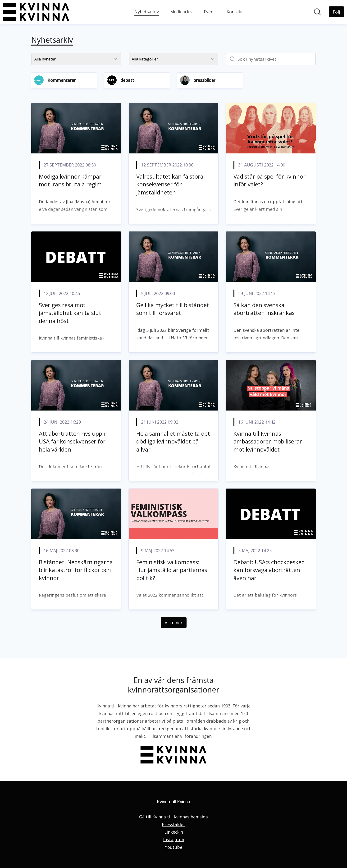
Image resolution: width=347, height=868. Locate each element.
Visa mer (174, 623)
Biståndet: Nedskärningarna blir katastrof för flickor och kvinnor (76, 570)
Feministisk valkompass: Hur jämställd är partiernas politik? (172, 570)
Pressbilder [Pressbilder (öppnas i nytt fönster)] (173, 824)
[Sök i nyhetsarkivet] (271, 59)
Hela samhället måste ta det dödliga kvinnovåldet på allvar (173, 441)
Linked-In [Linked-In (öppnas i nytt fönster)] (174, 832)
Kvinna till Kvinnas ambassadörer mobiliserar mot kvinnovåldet (268, 441)
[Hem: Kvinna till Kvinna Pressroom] (36, 12)
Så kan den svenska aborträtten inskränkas (264, 309)
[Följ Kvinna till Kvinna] (336, 12)
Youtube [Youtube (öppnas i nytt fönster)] (174, 847)
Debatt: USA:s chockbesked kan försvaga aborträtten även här (269, 570)
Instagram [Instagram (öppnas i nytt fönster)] (174, 840)
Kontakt (235, 12)
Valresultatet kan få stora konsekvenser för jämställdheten (170, 184)
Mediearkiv (181, 12)
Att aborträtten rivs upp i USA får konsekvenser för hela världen (72, 441)
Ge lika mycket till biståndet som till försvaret (173, 309)
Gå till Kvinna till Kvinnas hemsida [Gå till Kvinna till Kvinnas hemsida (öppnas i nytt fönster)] (173, 817)
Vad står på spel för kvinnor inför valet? (269, 180)
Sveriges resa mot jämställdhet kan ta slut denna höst (70, 313)
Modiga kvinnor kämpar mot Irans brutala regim (70, 180)
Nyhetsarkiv (147, 11)
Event (210, 12)
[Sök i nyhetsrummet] (317, 12)
